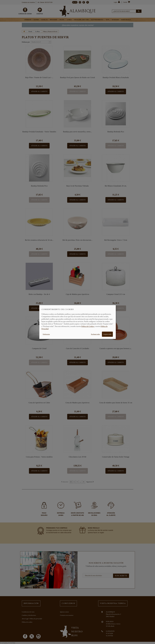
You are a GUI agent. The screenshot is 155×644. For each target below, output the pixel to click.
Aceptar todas (107, 334)
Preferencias (46, 334)
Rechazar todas (95, 334)
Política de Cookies (88, 326)
